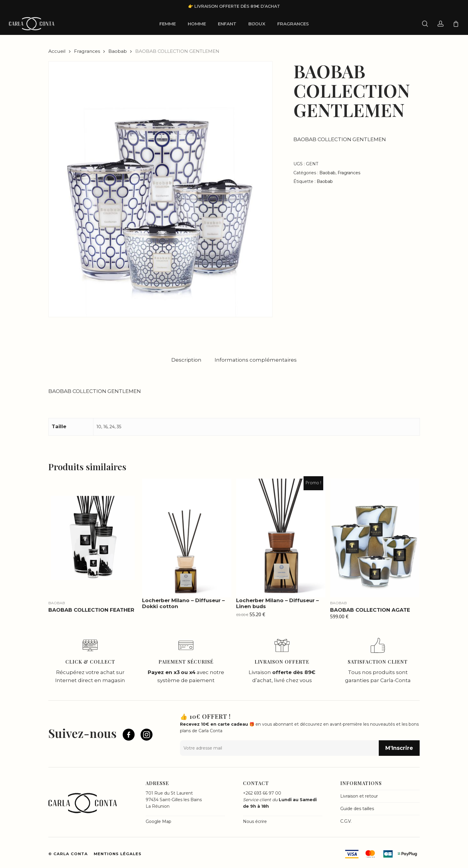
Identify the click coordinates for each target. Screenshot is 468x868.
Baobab (118, 51)
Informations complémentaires (256, 360)
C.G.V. (346, 821)
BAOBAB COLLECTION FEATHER (91, 610)
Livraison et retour (359, 796)
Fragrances (87, 51)
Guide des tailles (357, 809)
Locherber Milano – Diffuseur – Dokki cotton (183, 603)
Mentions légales (118, 854)
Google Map (158, 821)
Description (186, 360)
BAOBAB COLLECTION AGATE (370, 610)
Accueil (57, 51)
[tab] (186, 360)
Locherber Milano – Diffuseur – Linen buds (277, 603)
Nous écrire (255, 821)
